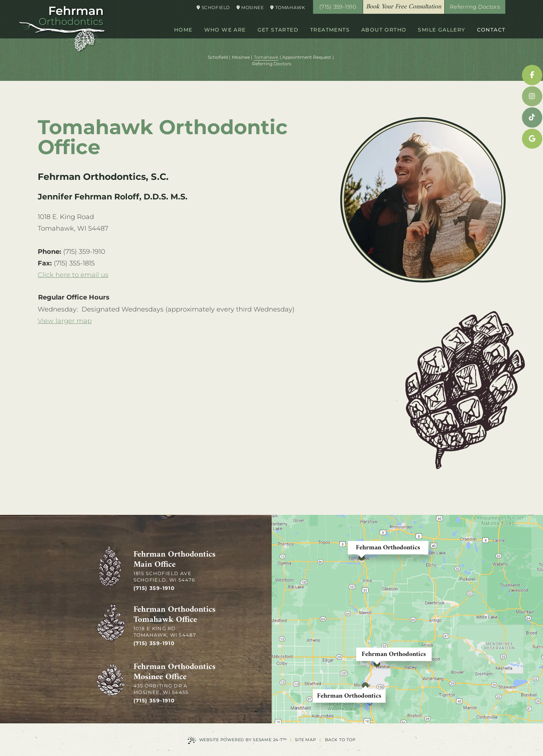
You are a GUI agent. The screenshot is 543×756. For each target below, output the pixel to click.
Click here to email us (73, 275)
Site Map (306, 740)
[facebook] (532, 75)
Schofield (213, 7)
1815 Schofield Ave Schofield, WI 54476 (164, 577)
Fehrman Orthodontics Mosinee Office (174, 672)
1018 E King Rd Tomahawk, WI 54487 (165, 632)
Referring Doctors (475, 7)
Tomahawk (288, 7)
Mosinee (250, 7)
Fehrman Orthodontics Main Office (174, 560)
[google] (532, 139)
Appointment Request (307, 57)
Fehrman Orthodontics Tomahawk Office (174, 615)
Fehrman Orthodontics (388, 548)
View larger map (65, 321)
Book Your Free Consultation (404, 7)
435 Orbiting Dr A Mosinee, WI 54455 (161, 689)
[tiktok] (532, 117)
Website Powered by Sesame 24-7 (237, 740)
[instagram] (532, 96)
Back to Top (340, 740)
